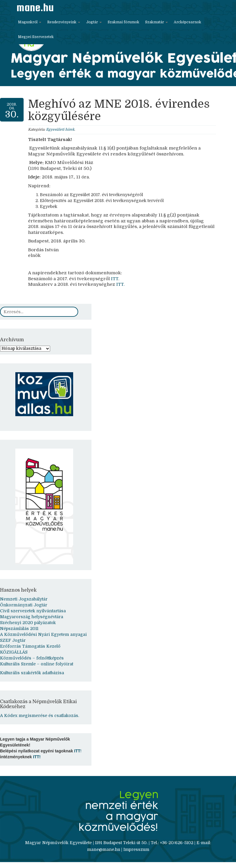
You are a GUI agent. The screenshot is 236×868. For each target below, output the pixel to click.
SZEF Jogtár (13, 640)
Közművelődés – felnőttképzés (32, 658)
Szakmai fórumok (123, 22)
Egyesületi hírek (60, 129)
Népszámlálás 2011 (19, 629)
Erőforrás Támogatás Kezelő (30, 646)
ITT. (120, 284)
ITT (114, 279)
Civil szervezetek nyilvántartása (33, 611)
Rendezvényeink (64, 22)
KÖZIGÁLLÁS (14, 652)
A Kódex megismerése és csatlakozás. (40, 716)
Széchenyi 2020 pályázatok (28, 623)
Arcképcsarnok (187, 22)
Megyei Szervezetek (36, 37)
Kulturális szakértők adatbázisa (32, 673)
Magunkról (30, 22)
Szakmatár (156, 22)
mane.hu (35, 7)
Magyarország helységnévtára (32, 617)
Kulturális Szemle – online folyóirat (37, 664)
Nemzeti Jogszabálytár (24, 599)
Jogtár (94, 22)
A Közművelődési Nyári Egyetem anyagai (43, 634)
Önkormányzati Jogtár (24, 605)
